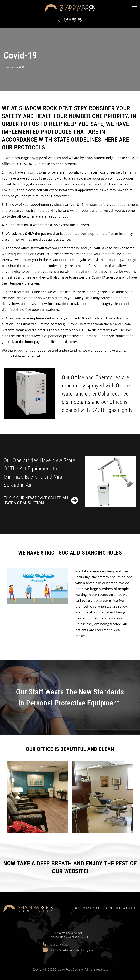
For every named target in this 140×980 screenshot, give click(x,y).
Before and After (111, 908)
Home (77, 908)
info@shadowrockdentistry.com (73, 950)
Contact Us (129, 908)
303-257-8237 (59, 945)
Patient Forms (91, 908)
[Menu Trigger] (134, 8)
